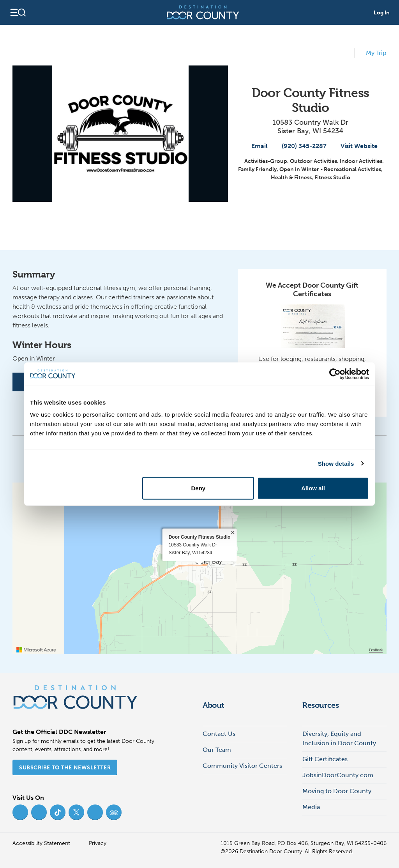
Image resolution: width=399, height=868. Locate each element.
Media (311, 807)
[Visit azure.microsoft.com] (36, 650)
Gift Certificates (325, 759)
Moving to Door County (337, 791)
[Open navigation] (18, 12)
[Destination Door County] (203, 12)
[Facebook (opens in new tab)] (20, 812)
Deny (199, 488)
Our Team (217, 750)
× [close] (233, 532)
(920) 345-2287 (300, 146)
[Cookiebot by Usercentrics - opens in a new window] (335, 374)
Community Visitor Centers (242, 766)
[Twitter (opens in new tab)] (76, 812)
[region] (199, 568)
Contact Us (219, 734)
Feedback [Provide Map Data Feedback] (376, 650)
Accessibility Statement (41, 843)
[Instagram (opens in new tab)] (39, 812)
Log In (382, 13)
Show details (336, 463)
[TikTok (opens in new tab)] (58, 812)
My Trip (372, 52)
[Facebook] (22, 382)
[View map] (222, 220)
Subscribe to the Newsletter (65, 768)
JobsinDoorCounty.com (338, 775)
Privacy (98, 843)
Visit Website (355, 146)
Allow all (313, 488)
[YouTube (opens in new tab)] (95, 812)
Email (256, 146)
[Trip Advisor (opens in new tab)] (114, 812)
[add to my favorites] (345, 53)
